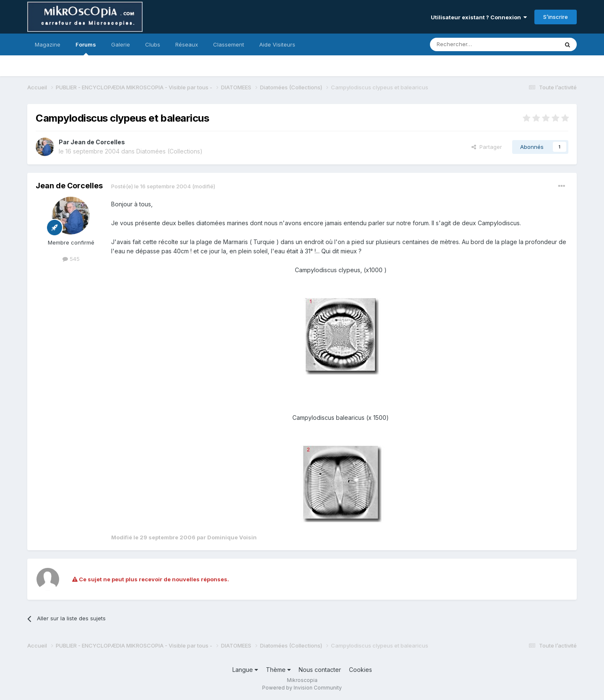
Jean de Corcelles (98, 142)
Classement (229, 44)
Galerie (121, 44)
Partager (487, 147)
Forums (86, 48)
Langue (245, 670)
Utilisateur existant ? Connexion (479, 17)
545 (71, 259)
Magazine (48, 44)
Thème (278, 670)
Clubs (153, 44)
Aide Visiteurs (277, 44)
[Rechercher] (476, 44)
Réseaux (187, 44)
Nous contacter (320, 670)
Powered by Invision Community (302, 688)
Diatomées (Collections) (169, 151)
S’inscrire (556, 17)
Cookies (361, 670)
